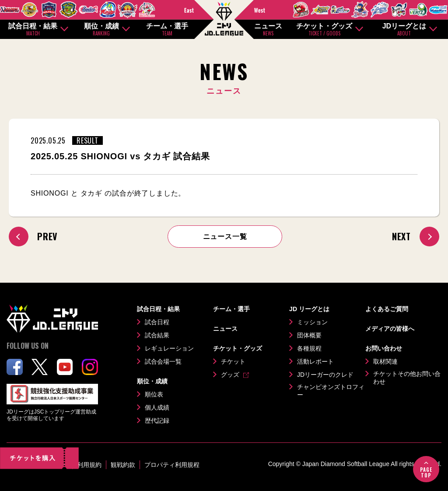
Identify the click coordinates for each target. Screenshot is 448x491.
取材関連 (385, 361)
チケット (233, 361)
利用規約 (89, 465)
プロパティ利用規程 (172, 465)
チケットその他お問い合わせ (407, 378)
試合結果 (157, 335)
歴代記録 (157, 421)
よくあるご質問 (387, 309)
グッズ (230, 375)
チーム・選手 (167, 30)
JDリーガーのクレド (325, 375)
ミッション (312, 322)
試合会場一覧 (163, 361)
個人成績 (157, 407)
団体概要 (309, 335)
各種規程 (309, 348)
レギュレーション (169, 348)
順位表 (154, 394)
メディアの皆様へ (390, 329)
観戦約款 (123, 465)
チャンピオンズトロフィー (331, 391)
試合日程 (157, 322)
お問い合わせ (384, 348)
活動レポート (315, 361)
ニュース (268, 30)
